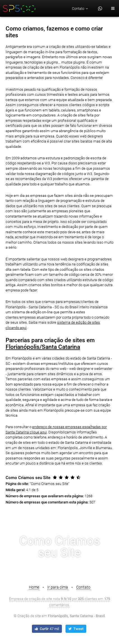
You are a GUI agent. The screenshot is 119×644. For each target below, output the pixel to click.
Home (34, 587)
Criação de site (29, 616)
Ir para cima (58, 587)
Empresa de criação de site (31, 599)
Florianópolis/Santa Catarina (43, 347)
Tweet (75, 629)
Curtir (46, 629)
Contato (83, 587)
